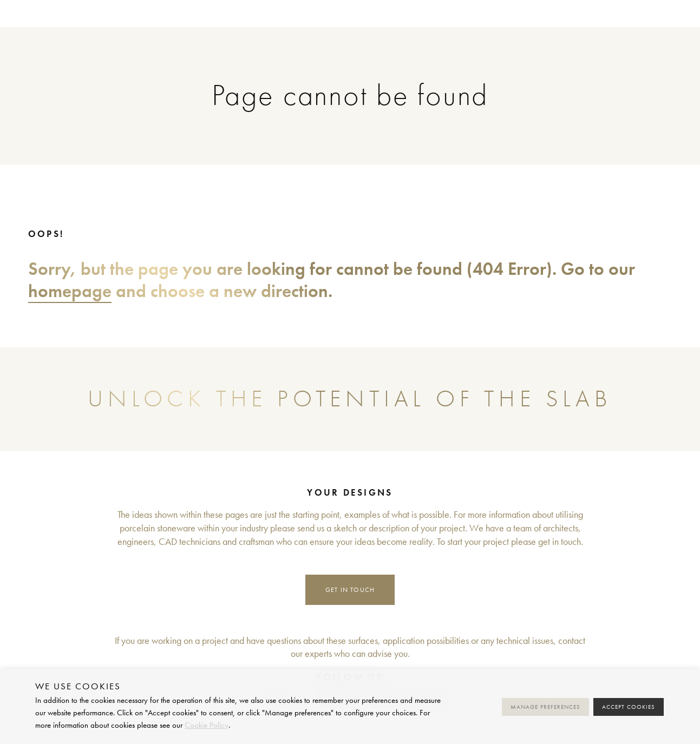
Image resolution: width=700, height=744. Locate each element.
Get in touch (350, 590)
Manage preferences (545, 707)
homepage (70, 291)
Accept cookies (629, 707)
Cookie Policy (207, 725)
